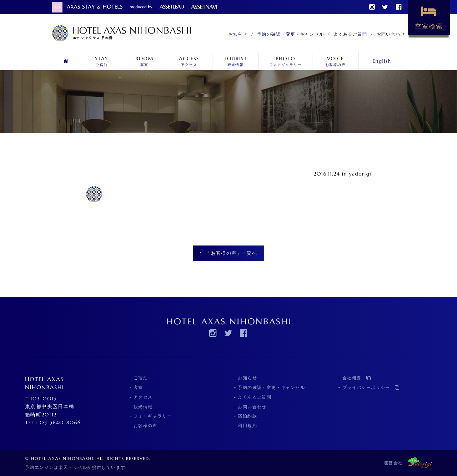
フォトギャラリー (285, 61)
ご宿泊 (102, 61)
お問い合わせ (391, 34)
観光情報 (235, 61)
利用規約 (247, 426)
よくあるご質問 (350, 34)
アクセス (189, 61)
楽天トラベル (73, 467)
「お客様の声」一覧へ (228, 253)
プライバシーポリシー (371, 387)
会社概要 (357, 378)
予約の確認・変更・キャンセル (291, 34)
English (382, 61)
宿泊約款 (247, 416)
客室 (144, 61)
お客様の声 (335, 61)
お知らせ (238, 34)
